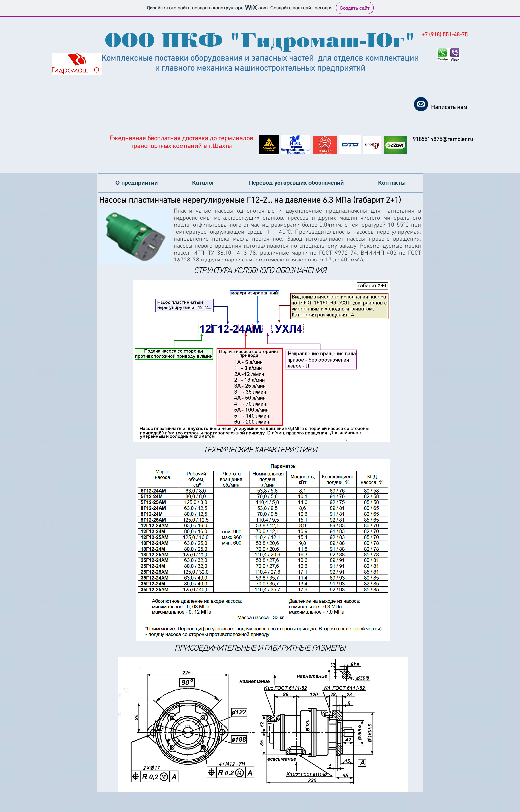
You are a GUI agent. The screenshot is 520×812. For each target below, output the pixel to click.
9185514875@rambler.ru (443, 140)
